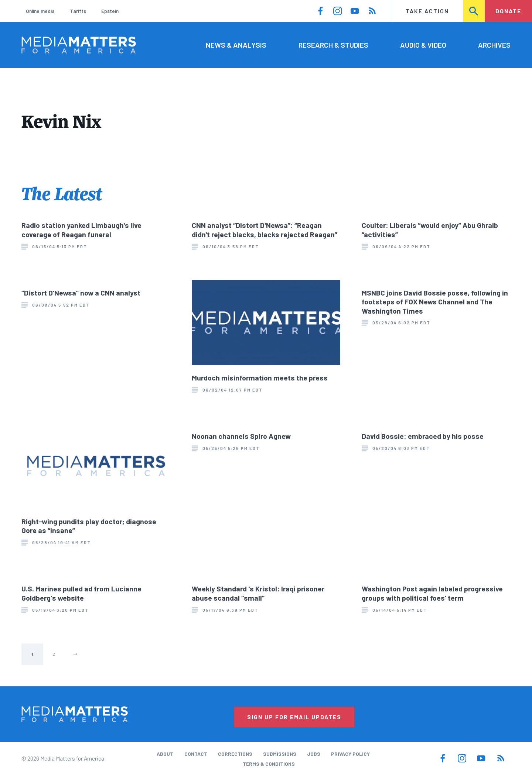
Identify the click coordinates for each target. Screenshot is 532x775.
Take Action (427, 11)
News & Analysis (236, 45)
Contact (196, 754)
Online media (40, 11)
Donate (508, 11)
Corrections (235, 754)
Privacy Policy (350, 754)
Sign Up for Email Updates (294, 717)
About (165, 754)
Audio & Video (423, 45)
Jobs (314, 754)
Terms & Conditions (269, 764)
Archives (494, 45)
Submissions (280, 754)
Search (474, 11)
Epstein (110, 11)
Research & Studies (333, 45)
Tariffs (78, 11)
